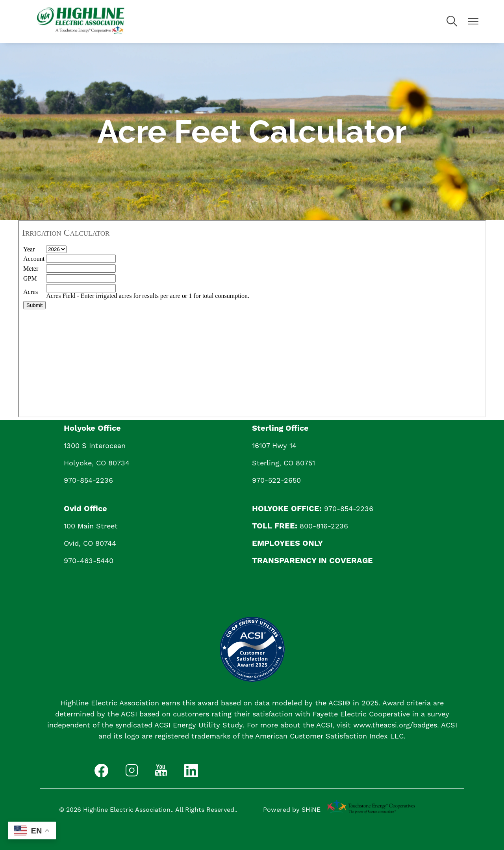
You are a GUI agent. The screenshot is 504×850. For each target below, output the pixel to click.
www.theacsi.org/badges (395, 725)
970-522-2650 (276, 480)
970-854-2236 (88, 480)
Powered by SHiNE (292, 810)
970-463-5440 (89, 561)
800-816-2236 (324, 526)
